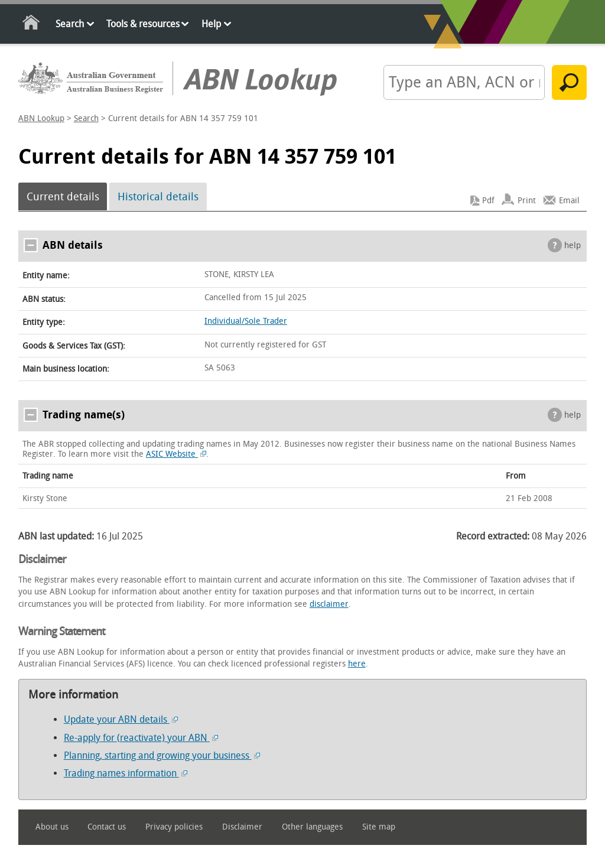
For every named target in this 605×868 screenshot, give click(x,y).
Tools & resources (143, 24)
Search (70, 24)
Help (211, 24)
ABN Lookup (41, 118)
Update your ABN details (121, 719)
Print (527, 201)
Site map (379, 827)
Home (32, 25)
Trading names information (126, 773)
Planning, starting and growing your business (162, 755)
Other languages (312, 827)
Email (569, 201)
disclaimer (329, 604)
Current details (63, 197)
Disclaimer (242, 827)
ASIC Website (176, 454)
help (573, 246)
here (357, 664)
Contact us (107, 827)
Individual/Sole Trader (246, 321)
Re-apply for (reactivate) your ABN (141, 738)
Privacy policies (174, 827)
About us (52, 827)
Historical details (158, 197)
